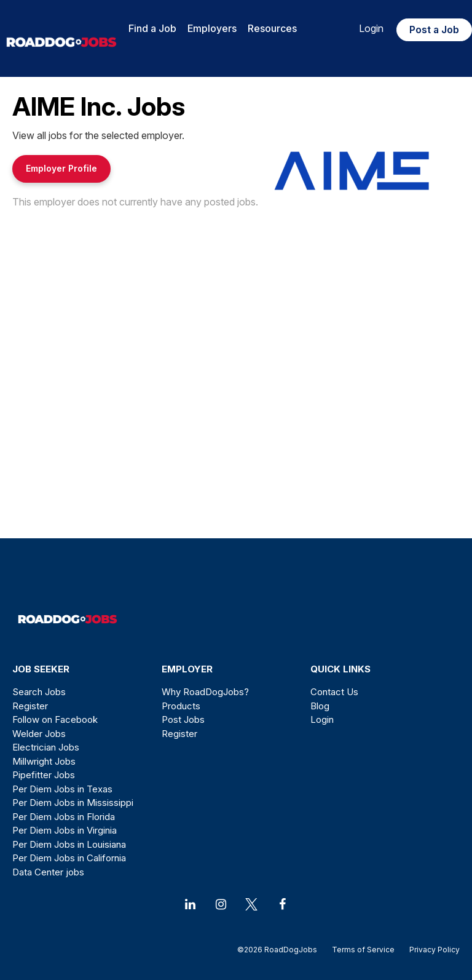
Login (371, 28)
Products (181, 706)
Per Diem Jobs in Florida (64, 817)
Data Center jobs (48, 872)
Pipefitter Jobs (44, 775)
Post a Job (434, 30)
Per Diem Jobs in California (69, 858)
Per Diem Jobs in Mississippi (73, 803)
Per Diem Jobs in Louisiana (69, 844)
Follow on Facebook (55, 719)
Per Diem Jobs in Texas (62, 789)
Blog (320, 706)
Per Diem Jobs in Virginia (65, 830)
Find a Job (152, 28)
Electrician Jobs (46, 747)
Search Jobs (39, 692)
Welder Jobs (39, 734)
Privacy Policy (431, 950)
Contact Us (334, 692)
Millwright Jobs (44, 761)
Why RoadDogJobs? (205, 692)
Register (30, 706)
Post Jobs (183, 719)
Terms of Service (363, 950)
